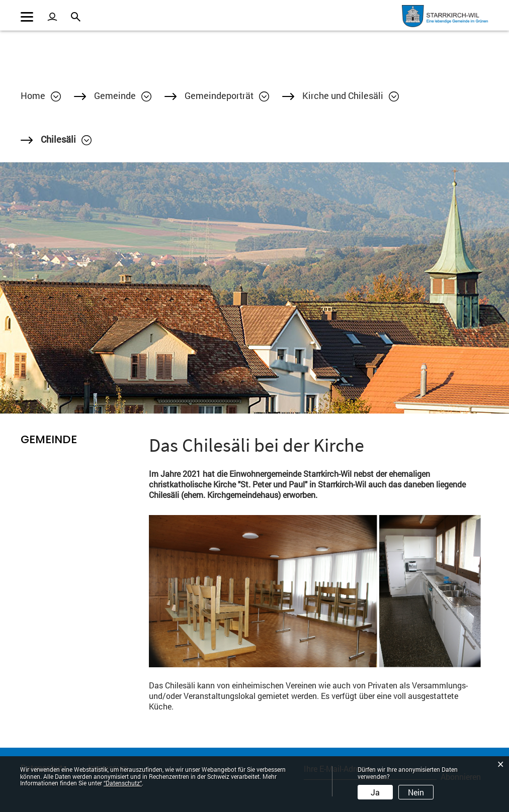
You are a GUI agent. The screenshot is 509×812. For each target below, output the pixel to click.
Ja (375, 792)
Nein (416, 792)
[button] (123, 95)
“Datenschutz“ (123, 783)
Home (33, 95)
